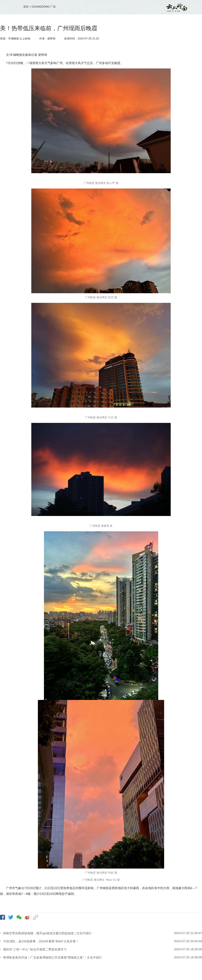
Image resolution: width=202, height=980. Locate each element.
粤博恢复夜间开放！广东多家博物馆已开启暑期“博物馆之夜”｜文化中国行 (53, 958)
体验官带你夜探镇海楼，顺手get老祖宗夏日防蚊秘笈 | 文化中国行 (47, 933)
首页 (26, 7)
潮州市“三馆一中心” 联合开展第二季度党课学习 (35, 949)
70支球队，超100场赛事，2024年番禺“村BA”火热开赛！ (41, 941)
